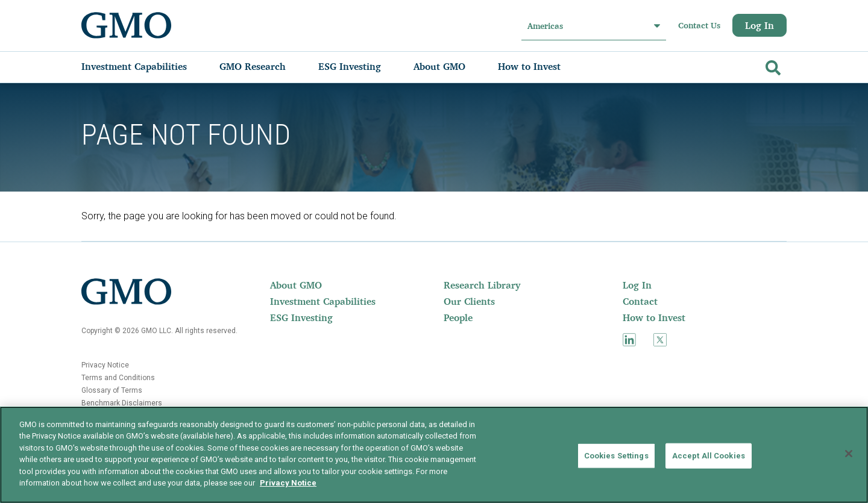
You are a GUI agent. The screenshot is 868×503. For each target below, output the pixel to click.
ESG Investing (301, 317)
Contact (640, 301)
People (458, 317)
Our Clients (469, 301)
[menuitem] (146, 66)
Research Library (482, 285)
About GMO (296, 285)
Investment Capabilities (323, 301)
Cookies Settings (616, 456)
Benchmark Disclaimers (122, 403)
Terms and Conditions (118, 378)
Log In (759, 25)
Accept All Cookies (709, 456)
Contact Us (699, 25)
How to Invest (654, 317)
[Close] (849, 454)
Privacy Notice (105, 365)
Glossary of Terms (112, 390)
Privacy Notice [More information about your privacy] (288, 483)
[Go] (772, 65)
